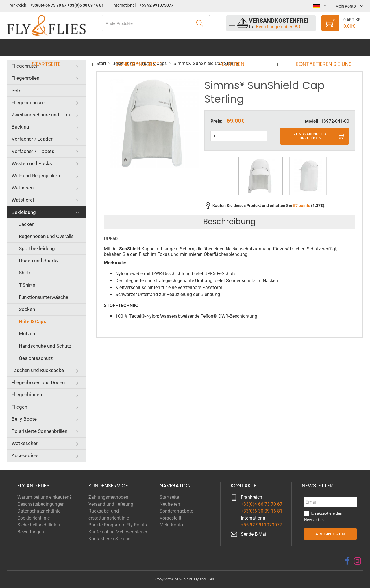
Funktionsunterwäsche (44, 297)
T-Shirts (27, 285)
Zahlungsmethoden (108, 497)
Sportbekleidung (37, 248)
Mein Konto (171, 525)
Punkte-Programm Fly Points (118, 525)
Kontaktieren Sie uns (318, 48)
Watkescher (25, 443)
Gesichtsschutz (36, 358)
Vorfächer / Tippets (33, 151)
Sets (16, 90)
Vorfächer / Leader (32, 139)
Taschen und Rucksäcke (38, 370)
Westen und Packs (32, 163)
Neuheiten (230, 48)
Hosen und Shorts (38, 260)
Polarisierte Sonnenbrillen (39, 431)
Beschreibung (229, 222)
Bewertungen (31, 532)
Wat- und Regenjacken (36, 176)
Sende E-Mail (254, 534)
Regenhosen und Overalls (46, 236)
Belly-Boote (24, 419)
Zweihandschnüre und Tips (41, 115)
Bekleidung (24, 212)
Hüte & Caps (33, 321)
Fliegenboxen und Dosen (38, 382)
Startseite (52, 48)
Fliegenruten (25, 66)
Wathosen (23, 188)
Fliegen (19, 407)
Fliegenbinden (27, 395)
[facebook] (347, 561)
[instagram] (358, 561)
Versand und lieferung (111, 504)
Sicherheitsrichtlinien (39, 525)
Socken (27, 309)
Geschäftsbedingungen (41, 504)
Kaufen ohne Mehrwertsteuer (118, 532)
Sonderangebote (140, 48)
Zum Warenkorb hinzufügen (310, 136)
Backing (20, 127)
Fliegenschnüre (28, 103)
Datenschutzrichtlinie (39, 511)
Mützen (27, 334)
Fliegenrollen (25, 78)
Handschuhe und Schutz (45, 346)
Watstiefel (23, 200)
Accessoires (25, 455)
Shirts (25, 273)
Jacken (27, 224)
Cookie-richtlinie (34, 518)
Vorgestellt (170, 518)
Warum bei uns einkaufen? (45, 497)
